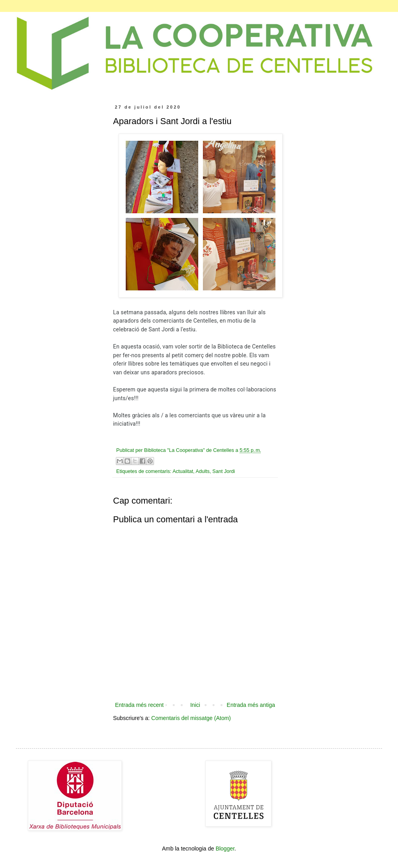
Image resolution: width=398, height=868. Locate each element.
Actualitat (183, 471)
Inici (195, 705)
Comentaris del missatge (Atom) (191, 718)
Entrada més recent (139, 705)
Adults (203, 471)
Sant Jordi (224, 471)
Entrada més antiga (251, 705)
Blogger (225, 849)
